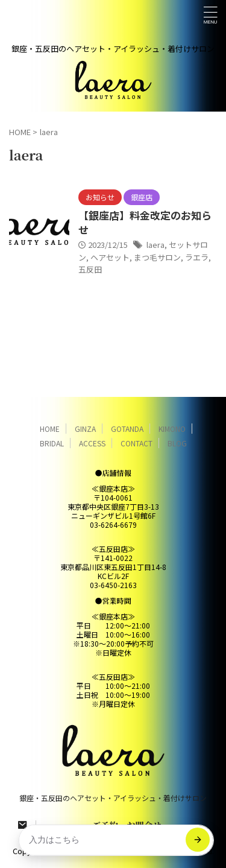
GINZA (85, 429)
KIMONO (172, 429)
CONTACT (137, 443)
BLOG (177, 443)
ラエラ (197, 257)
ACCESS (92, 443)
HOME (50, 429)
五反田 (90, 269)
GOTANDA (127, 429)
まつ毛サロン (157, 257)
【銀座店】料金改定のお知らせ (145, 222)
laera (155, 245)
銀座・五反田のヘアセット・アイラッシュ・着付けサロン (113, 798)
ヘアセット (110, 257)
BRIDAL (52, 443)
